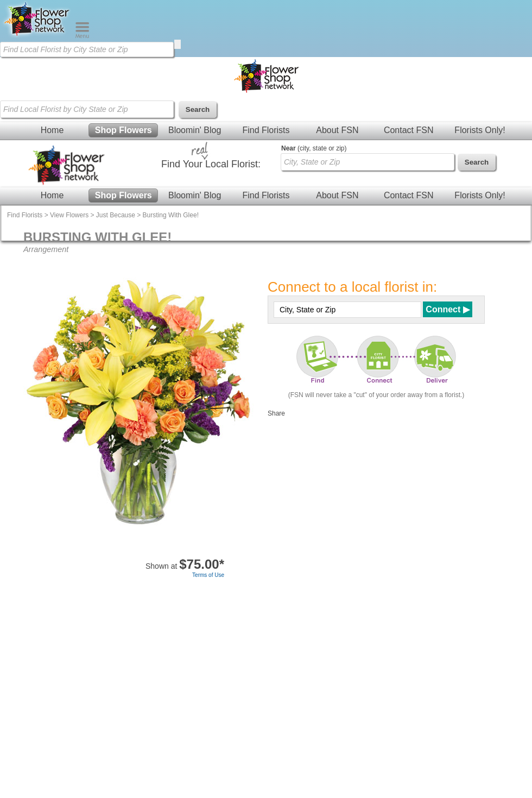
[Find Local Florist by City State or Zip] (87, 49)
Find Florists (266, 130)
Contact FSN (409, 130)
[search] (178, 44)
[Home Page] (37, 36)
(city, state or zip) (314, 148)
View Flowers (69, 215)
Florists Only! (480, 130)
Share (276, 413)
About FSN (337, 130)
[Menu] (82, 36)
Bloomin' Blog (195, 130)
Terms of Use (208, 575)
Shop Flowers (123, 130)
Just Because (116, 215)
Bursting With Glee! (171, 215)
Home (52, 130)
